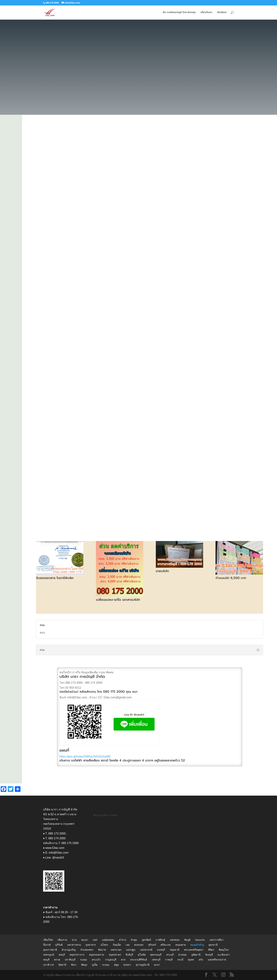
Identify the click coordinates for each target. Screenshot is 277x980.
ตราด (57, 960)
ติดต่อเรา (222, 13)
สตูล (116, 965)
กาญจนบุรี (111, 960)
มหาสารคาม (74, 945)
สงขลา (127, 965)
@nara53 (139, 715)
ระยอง (83, 960)
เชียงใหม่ (48, 940)
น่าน (74, 940)
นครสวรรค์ (146, 950)
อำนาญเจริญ (69, 950)
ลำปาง (123, 940)
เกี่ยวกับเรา (206, 13)
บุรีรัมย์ (59, 945)
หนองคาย (180, 945)
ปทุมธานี (175, 950)
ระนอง (106, 965)
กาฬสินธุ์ (160, 940)
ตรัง (201, 960)
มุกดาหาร (91, 945)
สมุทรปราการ (77, 955)
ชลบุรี (46, 960)
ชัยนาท (102, 950)
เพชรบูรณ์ (49, 955)
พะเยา (85, 940)
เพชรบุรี (156, 960)
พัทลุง (84, 965)
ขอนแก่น (200, 940)
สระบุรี (170, 955)
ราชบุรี (169, 960)
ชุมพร (191, 960)
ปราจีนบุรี (70, 960)
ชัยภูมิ (187, 940)
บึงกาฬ (47, 945)
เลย (128, 945)
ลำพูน (134, 940)
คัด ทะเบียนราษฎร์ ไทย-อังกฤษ (179, 13)
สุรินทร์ (152, 945)
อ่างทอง (182, 955)
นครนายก (116, 950)
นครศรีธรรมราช (217, 960)
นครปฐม (131, 950)
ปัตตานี (62, 965)
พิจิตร (211, 950)
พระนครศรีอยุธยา (194, 950)
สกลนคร (139, 945)
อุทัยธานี (196, 955)
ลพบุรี (62, 955)
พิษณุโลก (224, 950)
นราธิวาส (48, 965)
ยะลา (157, 965)
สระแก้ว (96, 960)
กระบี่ (180, 960)
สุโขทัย (142, 955)
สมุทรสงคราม (97, 955)
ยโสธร (104, 945)
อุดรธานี (213, 945)
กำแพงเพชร (87, 950)
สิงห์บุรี (129, 955)
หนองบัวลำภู (197, 945)
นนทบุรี (161, 950)
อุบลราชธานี (50, 950)
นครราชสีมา (216, 940)
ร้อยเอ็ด (117, 945)
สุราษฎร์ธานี (143, 965)
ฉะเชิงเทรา (224, 955)
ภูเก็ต (95, 965)
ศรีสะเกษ (166, 945)
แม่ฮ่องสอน (108, 940)
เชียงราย (62, 940)
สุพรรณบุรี (156, 955)
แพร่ (95, 940)
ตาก (123, 960)
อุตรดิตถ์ (146, 940)
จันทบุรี (209, 955)
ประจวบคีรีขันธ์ (138, 960)
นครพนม (175, 940)
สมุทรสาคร (115, 955)
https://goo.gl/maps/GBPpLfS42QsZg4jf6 (85, 756)
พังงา (74, 965)
